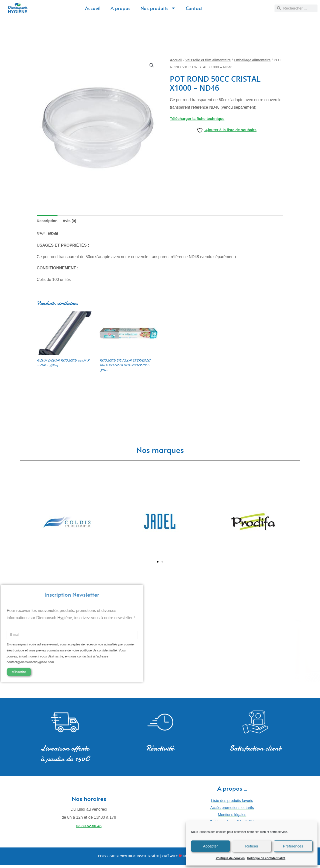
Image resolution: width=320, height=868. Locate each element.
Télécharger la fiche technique (198, 119)
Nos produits (158, 8)
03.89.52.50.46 (89, 828)
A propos (120, 8)
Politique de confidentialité (266, 858)
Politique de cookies (230, 858)
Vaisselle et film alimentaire (210, 60)
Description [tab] (48, 221)
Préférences (293, 846)
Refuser (252, 846)
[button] (151, 65)
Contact (194, 8)
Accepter (210, 846)
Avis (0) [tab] (71, 221)
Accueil (93, 8)
